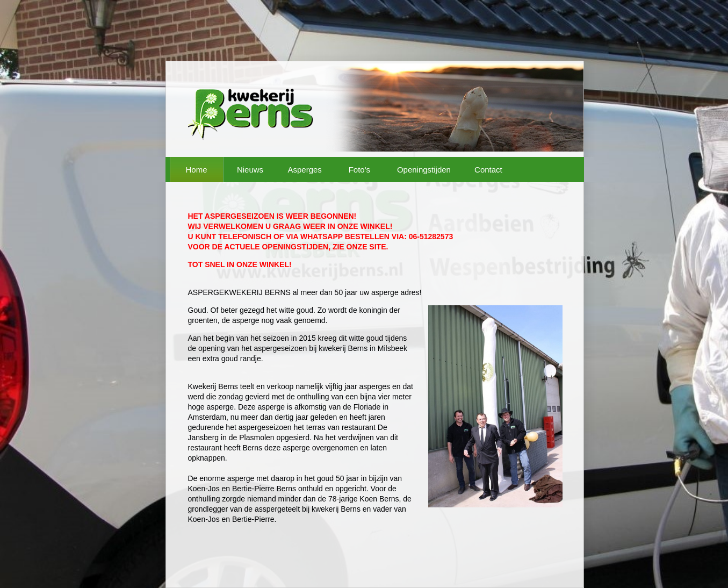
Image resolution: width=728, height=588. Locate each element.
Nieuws (250, 170)
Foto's (359, 170)
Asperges (305, 170)
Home (196, 170)
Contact (488, 170)
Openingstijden (424, 170)
